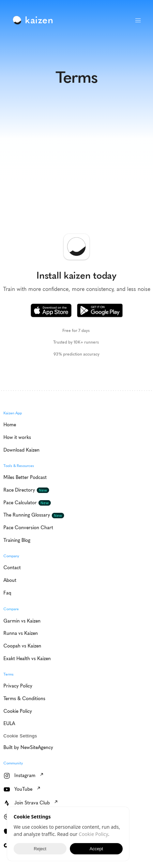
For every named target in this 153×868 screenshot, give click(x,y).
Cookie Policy (93, 834)
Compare (11, 609)
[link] (34, 20)
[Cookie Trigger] (20, 736)
